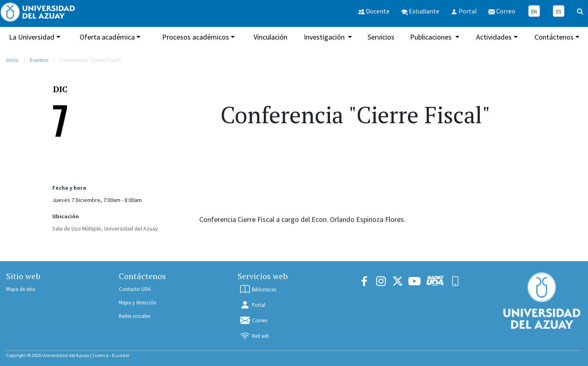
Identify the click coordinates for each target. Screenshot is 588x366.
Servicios (381, 37)
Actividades (494, 37)
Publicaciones (432, 37)
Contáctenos (554, 37)
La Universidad (32, 37)
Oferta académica (107, 37)
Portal (252, 305)
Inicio (12, 60)
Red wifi (254, 336)
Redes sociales (135, 316)
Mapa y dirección (138, 302)
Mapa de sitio (21, 289)
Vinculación (271, 37)
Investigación (325, 37)
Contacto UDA (135, 289)
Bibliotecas (258, 289)
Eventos (39, 60)
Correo (253, 320)
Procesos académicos (196, 37)
